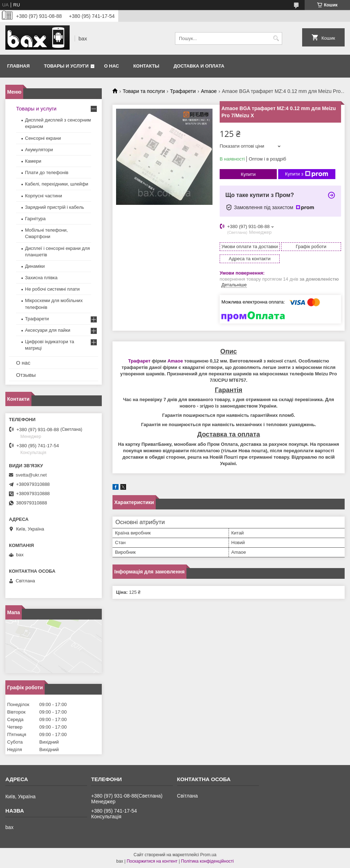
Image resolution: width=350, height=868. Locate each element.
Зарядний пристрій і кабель (54, 207)
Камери (33, 161)
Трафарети (183, 91)
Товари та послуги (144, 91)
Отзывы (26, 375)
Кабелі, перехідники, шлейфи (57, 184)
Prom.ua (208, 855)
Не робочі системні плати (52, 289)
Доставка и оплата (199, 66)
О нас (112, 66)
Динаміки (35, 266)
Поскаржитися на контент (152, 861)
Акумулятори (39, 150)
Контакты (146, 66)
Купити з (307, 174)
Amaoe (209, 91)
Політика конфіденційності (207, 861)
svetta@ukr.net (31, 475)
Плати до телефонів (47, 172)
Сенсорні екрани (43, 138)
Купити (248, 174)
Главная (18, 66)
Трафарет (139, 361)
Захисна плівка (41, 278)
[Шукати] (276, 38)
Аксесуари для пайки (48, 330)
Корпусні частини (44, 196)
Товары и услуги (66, 66)
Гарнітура (35, 219)
